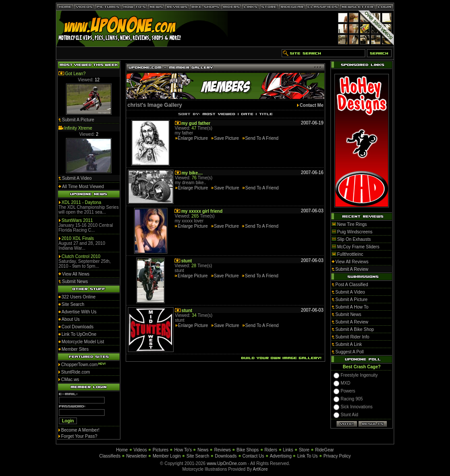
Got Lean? (75, 74)
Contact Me (312, 105)
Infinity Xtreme (78, 128)
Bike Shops (248, 450)
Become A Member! (80, 430)
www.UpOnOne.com (227, 463)
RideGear (325, 450)
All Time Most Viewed (83, 187)
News (203, 450)
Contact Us (253, 456)
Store (304, 450)
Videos (140, 450)
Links (288, 450)
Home (122, 450)
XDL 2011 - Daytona (81, 202)
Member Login (167, 456)
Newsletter (136, 456)
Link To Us (307, 456)
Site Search (198, 456)
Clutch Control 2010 (81, 256)
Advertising (281, 456)
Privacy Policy (337, 456)
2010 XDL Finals (78, 238)
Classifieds (110, 456)
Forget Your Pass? (79, 436)
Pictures (160, 450)
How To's (183, 450)
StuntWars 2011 (77, 220)
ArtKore (260, 469)
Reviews (222, 450)
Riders (271, 450)
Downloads (226, 456)
